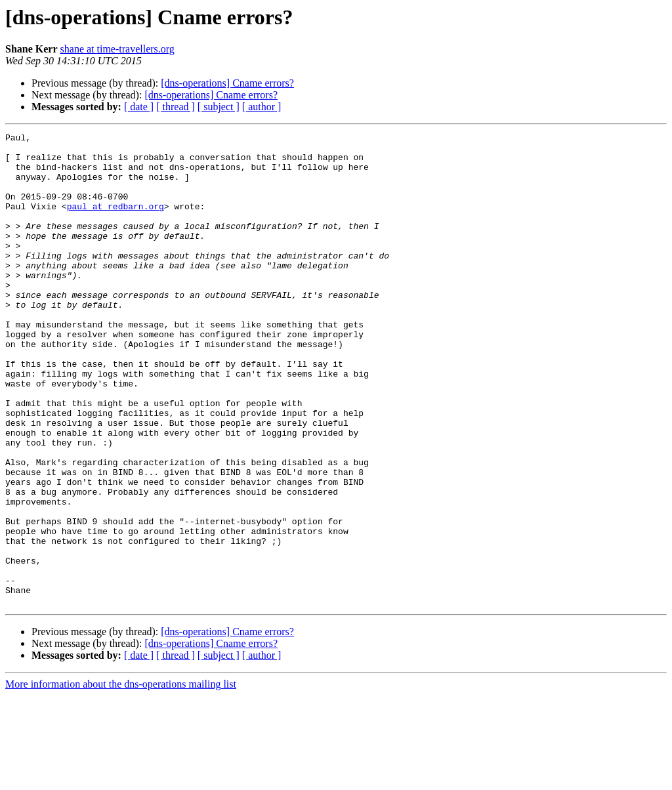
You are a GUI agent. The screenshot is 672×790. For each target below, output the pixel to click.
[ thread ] (176, 107)
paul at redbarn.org (115, 222)
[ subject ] (219, 107)
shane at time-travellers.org (117, 49)
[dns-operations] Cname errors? (227, 83)
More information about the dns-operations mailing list (121, 779)
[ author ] (262, 107)
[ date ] (139, 107)
